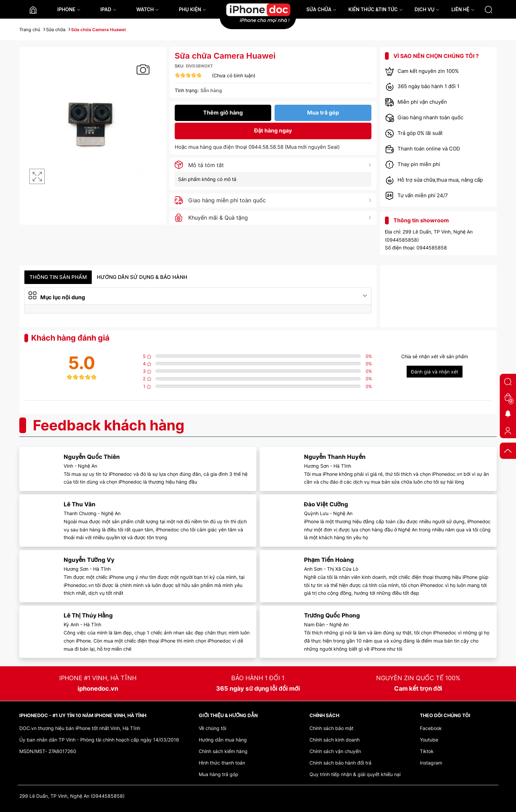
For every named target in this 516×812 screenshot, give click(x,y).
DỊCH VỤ (427, 9)
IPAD (108, 9)
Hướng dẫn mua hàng (223, 740)
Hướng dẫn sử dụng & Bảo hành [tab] (142, 277)
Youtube (429, 740)
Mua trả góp (323, 113)
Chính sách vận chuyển (335, 751)
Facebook (431, 728)
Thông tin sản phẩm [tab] (58, 277)
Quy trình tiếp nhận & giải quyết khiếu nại (355, 774)
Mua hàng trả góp (219, 774)
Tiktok (427, 751)
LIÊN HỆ (463, 9)
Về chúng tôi (212, 728)
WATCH (147, 9)
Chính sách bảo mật (331, 728)
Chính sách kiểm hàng (223, 751)
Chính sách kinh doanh (335, 740)
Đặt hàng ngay (273, 130)
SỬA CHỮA (321, 9)
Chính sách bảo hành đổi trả (340, 763)
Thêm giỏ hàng (223, 113)
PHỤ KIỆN (192, 9)
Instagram (431, 763)
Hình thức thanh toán (222, 763)
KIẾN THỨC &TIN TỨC (376, 9)
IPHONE (69, 9)
